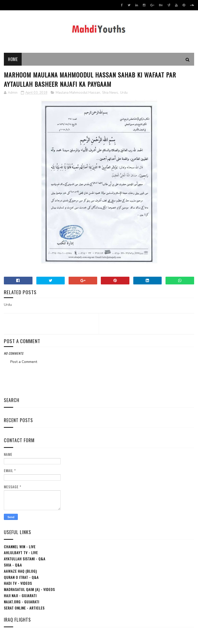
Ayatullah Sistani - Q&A (25, 559)
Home (13, 59)
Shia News (110, 93)
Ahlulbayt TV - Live (21, 552)
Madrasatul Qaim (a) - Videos (29, 589)
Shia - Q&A (13, 565)
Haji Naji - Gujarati (20, 595)
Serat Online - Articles (24, 608)
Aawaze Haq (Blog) (20, 571)
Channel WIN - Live (20, 547)
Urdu (124, 93)
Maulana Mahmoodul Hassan (78, 93)
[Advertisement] (99, 379)
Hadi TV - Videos (18, 583)
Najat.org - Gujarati (22, 602)
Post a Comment (24, 362)
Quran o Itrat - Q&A (21, 577)
